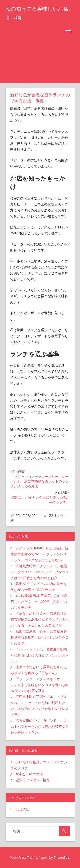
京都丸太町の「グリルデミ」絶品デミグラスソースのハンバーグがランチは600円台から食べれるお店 (40, 572)
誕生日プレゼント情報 (33, 780)
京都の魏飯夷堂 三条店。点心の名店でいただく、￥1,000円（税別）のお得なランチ (39, 602)
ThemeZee (61, 857)
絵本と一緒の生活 (29, 774)
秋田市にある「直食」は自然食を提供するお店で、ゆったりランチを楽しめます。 (40, 637)
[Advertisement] (40, 60)
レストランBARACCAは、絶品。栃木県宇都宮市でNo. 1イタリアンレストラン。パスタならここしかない (39, 554)
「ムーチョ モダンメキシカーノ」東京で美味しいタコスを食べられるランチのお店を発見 (40, 685)
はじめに (22, 809)
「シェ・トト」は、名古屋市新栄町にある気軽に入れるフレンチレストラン (40, 655)
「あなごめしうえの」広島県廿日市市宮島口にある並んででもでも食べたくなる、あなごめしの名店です (40, 619)
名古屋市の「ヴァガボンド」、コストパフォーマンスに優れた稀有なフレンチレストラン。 (40, 726)
